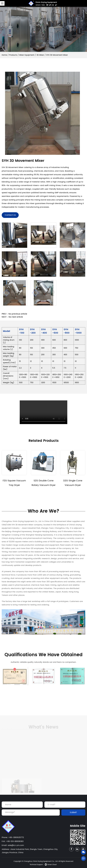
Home (4, 55)
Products (13, 55)
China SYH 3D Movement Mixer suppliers (62, 521)
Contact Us (10, 215)
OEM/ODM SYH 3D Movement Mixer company (22, 525)
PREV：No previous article (14, 314)
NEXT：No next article (12, 317)
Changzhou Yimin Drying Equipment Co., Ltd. (41, 861)
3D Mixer (40, 55)
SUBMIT (73, 812)
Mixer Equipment (27, 55)
